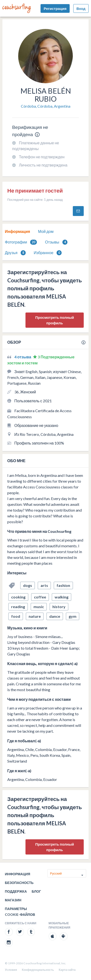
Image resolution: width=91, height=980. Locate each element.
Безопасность (19, 883)
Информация (17, 231)
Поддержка (16, 891)
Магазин (13, 900)
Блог (36, 891)
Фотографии (21, 242)
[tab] (17, 231)
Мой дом (46, 231)
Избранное (48, 253)
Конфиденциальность (38, 970)
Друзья (15, 253)
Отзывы (56, 242)
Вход (81, 8)
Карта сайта (67, 970)
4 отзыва (23, 357)
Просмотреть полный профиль (55, 320)
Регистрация (55, 8)
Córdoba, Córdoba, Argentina (46, 106)
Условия (11, 970)
